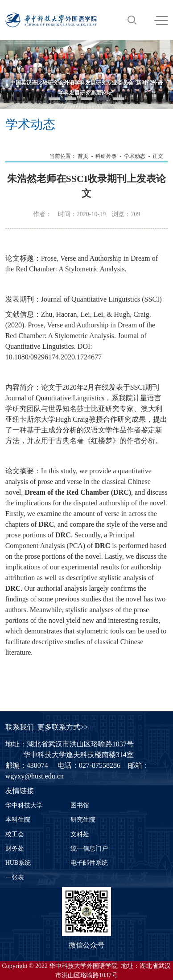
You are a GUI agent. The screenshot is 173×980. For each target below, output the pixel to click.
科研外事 (106, 156)
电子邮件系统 (89, 863)
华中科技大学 (24, 805)
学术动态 (135, 156)
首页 (83, 156)
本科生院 (18, 820)
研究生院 (83, 820)
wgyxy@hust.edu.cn (35, 776)
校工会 (15, 834)
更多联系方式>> (63, 727)
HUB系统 (18, 863)
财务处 (15, 849)
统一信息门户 (89, 849)
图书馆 (80, 805)
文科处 (80, 834)
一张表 (15, 877)
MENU (161, 20)
